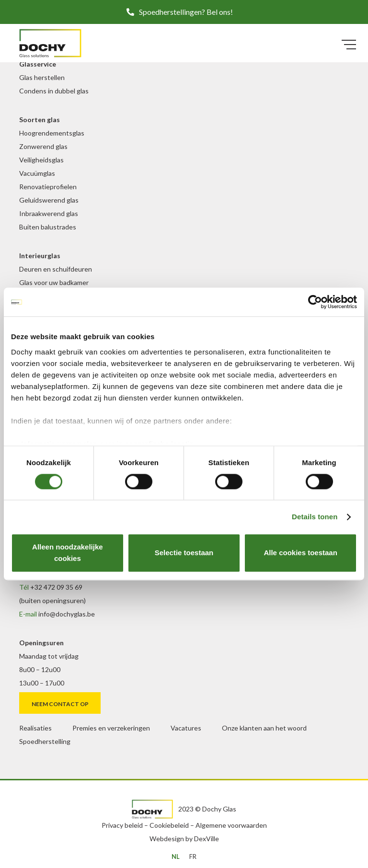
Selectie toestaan (184, 553)
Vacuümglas (37, 173)
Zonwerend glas (43, 146)
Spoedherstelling (45, 741)
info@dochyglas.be (67, 614)
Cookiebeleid (169, 825)
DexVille (207, 839)
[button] (184, 12)
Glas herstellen (42, 77)
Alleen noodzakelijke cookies (68, 553)
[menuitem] (176, 857)
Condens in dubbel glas (54, 91)
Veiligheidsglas (41, 160)
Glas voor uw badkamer (54, 282)
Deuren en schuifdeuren (56, 269)
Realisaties (35, 728)
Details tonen (315, 517)
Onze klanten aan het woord (264, 728)
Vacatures (186, 728)
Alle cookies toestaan (300, 553)
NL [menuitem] (176, 857)
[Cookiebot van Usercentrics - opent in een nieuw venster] (315, 302)
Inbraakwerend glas (49, 213)
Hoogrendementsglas (52, 133)
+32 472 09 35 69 (56, 587)
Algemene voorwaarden (231, 825)
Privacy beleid (122, 825)
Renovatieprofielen (48, 187)
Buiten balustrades (48, 227)
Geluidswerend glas (49, 200)
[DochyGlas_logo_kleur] (50, 43)
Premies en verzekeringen (111, 728)
